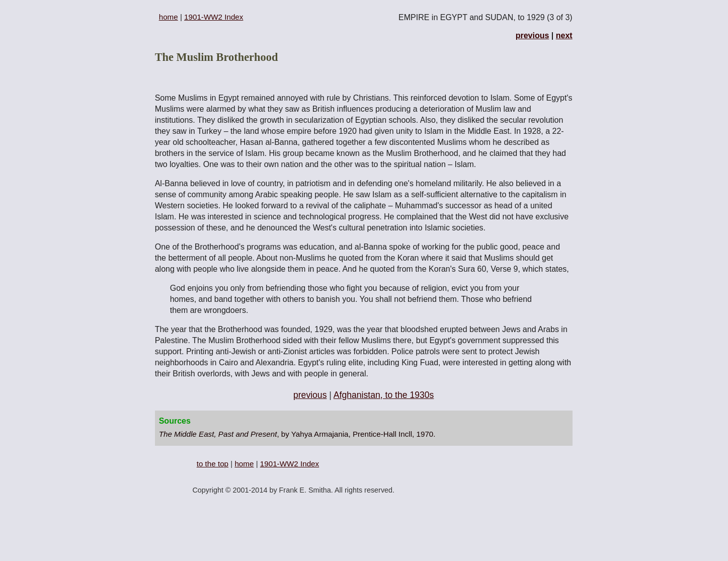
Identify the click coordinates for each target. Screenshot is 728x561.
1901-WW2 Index (214, 17)
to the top (213, 464)
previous (533, 35)
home (169, 17)
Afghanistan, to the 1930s (384, 395)
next (564, 35)
